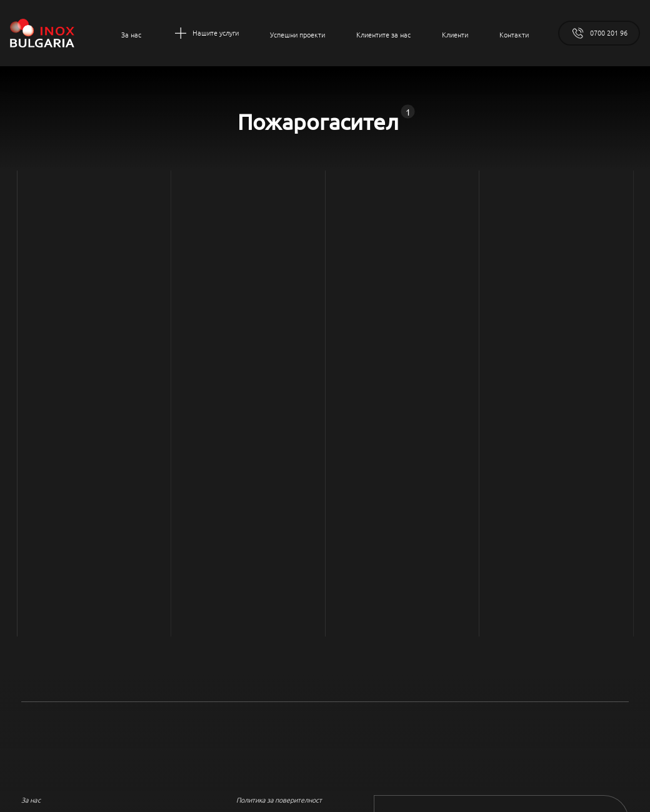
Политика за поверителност (279, 800)
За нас (31, 800)
